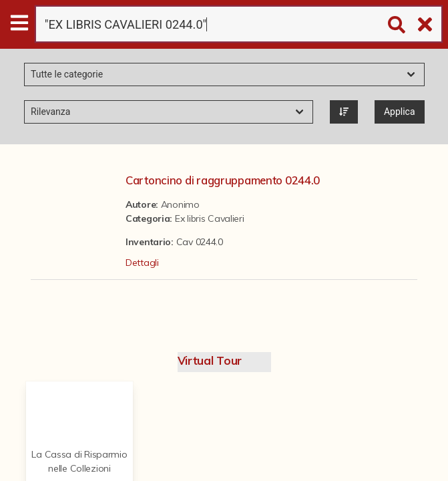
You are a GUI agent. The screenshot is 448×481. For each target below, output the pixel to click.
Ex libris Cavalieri (210, 218)
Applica (400, 112)
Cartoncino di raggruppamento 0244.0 (223, 180)
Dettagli (142, 263)
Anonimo (180, 204)
